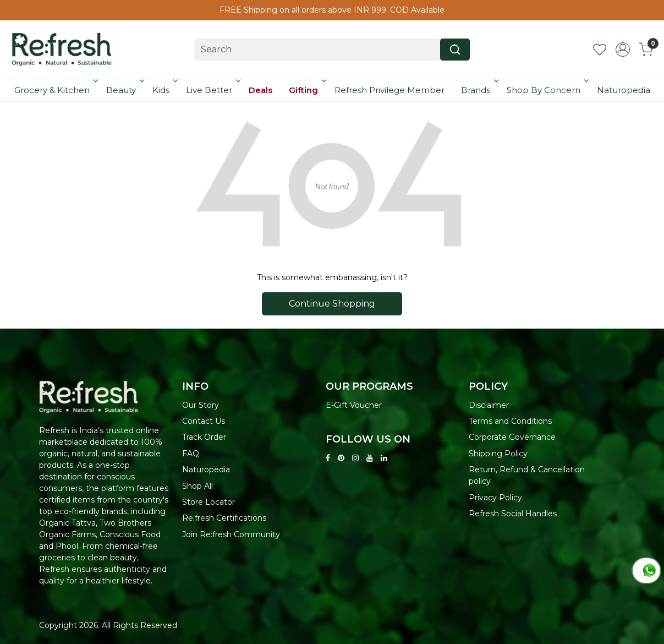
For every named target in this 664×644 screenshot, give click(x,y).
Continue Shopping (332, 304)
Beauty (124, 90)
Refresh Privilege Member (389, 90)
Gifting (307, 90)
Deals (260, 90)
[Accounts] (623, 50)
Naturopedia (624, 90)
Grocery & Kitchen (55, 90)
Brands (479, 90)
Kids (164, 90)
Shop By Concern (547, 90)
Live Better (212, 90)
